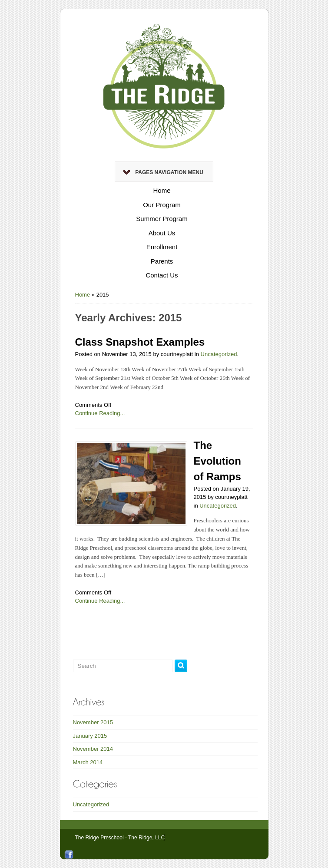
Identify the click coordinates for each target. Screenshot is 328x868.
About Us (162, 233)
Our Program (162, 205)
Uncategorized (219, 354)
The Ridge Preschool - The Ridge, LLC (120, 838)
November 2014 (93, 749)
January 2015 (90, 736)
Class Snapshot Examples (140, 342)
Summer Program (162, 219)
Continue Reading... (100, 413)
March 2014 (88, 762)
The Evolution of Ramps (217, 461)
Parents (162, 261)
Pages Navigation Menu (163, 172)
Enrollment (162, 247)
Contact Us (162, 275)
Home (162, 190)
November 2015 (93, 722)
